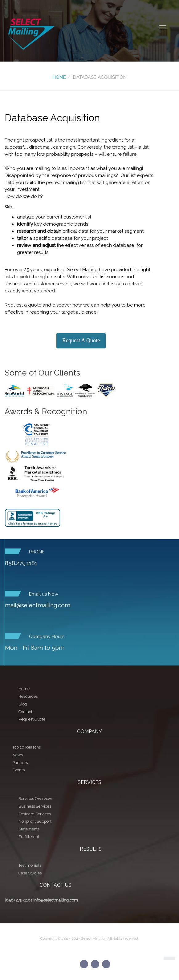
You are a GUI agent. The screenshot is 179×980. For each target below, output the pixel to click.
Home (59, 77)
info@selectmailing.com (56, 900)
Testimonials (30, 865)
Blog (23, 704)
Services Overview (35, 799)
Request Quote (32, 719)
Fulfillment (29, 837)
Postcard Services (35, 814)
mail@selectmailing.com (38, 605)
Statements (29, 829)
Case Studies (30, 873)
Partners (20, 763)
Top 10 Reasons (26, 747)
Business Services (35, 806)
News (18, 755)
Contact (25, 712)
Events (18, 770)
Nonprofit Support (35, 821)
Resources (28, 696)
